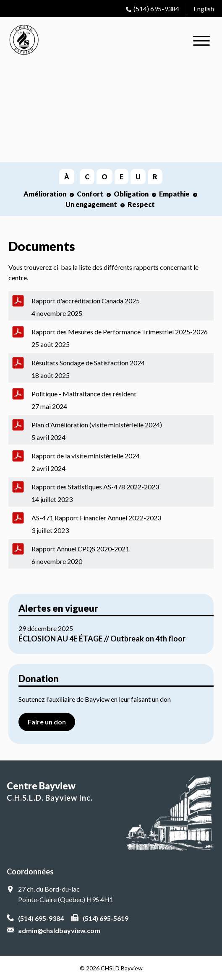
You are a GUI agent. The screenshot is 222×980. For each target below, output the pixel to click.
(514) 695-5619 (106, 918)
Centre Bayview (111, 792)
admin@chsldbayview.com (59, 930)
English (204, 9)
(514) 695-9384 (156, 9)
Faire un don (47, 722)
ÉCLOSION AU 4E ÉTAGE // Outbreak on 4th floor (102, 639)
